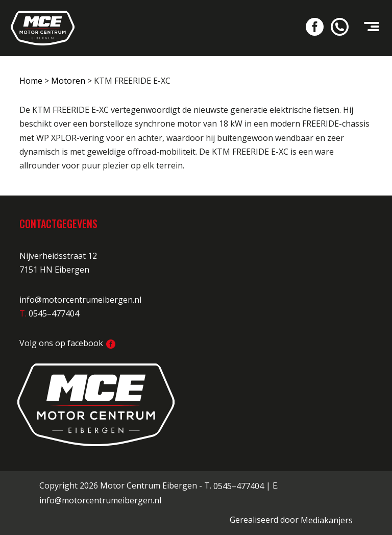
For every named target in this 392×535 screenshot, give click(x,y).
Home (31, 81)
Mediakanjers (327, 520)
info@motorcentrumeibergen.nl (80, 300)
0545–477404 (239, 486)
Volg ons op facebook (67, 343)
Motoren (68, 81)
